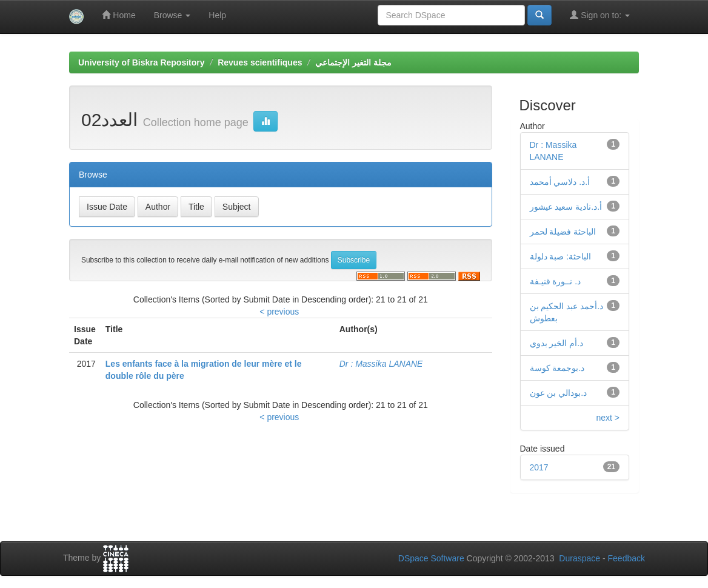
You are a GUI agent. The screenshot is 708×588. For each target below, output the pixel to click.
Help (217, 15)
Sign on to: (600, 15)
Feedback (626, 558)
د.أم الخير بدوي (557, 343)
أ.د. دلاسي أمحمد (560, 182)
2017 (539, 467)
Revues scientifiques (260, 62)
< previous (279, 312)
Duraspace (579, 558)
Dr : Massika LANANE (381, 364)
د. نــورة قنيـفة (556, 281)
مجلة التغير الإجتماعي (353, 62)
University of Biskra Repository (142, 62)
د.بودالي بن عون (559, 393)
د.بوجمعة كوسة (557, 368)
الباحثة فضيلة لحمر (563, 232)
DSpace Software (431, 558)
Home (119, 15)
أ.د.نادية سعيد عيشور (566, 207)
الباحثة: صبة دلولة (561, 256)
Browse (172, 15)
